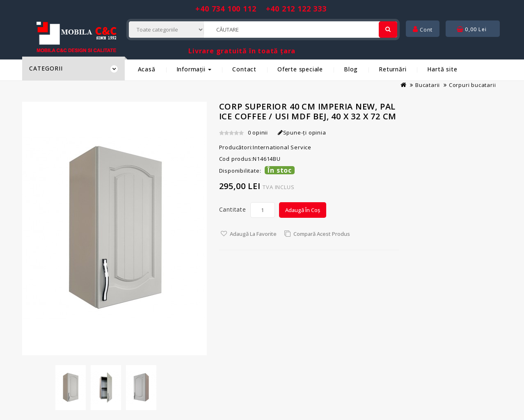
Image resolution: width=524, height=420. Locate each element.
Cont (423, 30)
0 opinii (258, 132)
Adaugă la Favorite (253, 234)
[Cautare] (388, 30)
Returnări (392, 69)
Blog (351, 69)
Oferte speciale (300, 69)
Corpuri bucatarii (473, 85)
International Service (282, 147)
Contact (244, 69)
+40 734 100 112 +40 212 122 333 (261, 9)
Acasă (147, 69)
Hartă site (442, 69)
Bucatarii (428, 85)
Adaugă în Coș (303, 210)
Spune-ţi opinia (302, 132)
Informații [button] (194, 69)
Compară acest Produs (322, 234)
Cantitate (233, 209)
